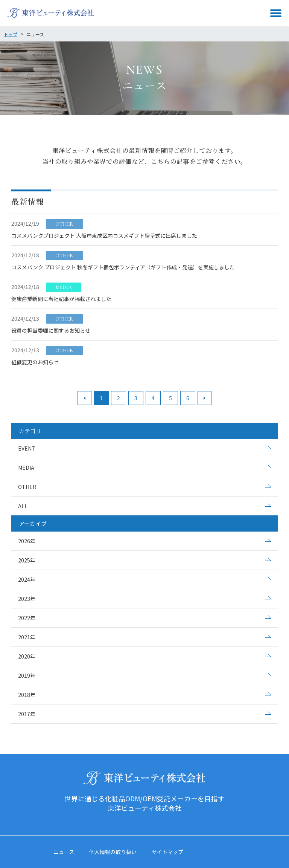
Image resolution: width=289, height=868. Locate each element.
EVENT (27, 448)
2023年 (27, 599)
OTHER (27, 487)
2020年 (27, 656)
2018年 (27, 695)
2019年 (27, 675)
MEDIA (26, 468)
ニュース (64, 852)
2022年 (27, 618)
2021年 (27, 637)
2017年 (27, 714)
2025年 (27, 560)
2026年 (27, 541)
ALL (23, 506)
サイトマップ (167, 852)
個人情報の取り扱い (113, 852)
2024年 (27, 579)
